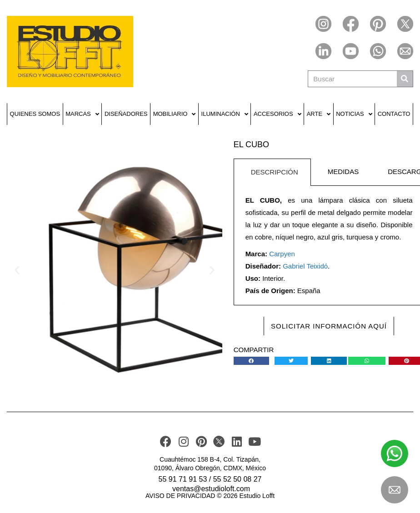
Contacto (394, 114)
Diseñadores (126, 114)
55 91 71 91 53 (183, 479)
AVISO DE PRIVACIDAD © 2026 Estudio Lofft (210, 496)
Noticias (354, 114)
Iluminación (225, 114)
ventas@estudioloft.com (211, 489)
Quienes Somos (35, 114)
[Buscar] (405, 79)
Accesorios (277, 114)
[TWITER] (219, 441)
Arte (319, 114)
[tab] (272, 172)
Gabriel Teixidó (305, 266)
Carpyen (282, 254)
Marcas (82, 114)
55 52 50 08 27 (237, 479)
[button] (17, 270)
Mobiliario (175, 114)
